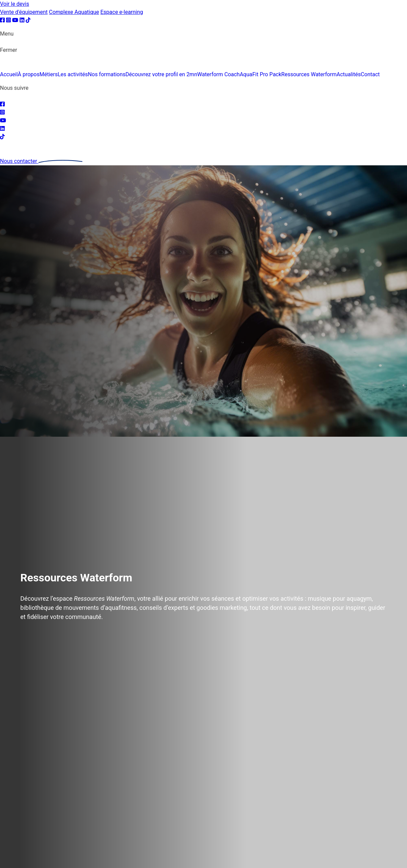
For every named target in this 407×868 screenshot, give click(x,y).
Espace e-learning (122, 12)
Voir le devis (15, 4)
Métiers (48, 74)
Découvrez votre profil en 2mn (161, 74)
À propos (28, 74)
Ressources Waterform (309, 74)
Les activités (73, 74)
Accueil (9, 74)
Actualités (349, 74)
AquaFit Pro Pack (260, 74)
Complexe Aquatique (74, 12)
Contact (370, 74)
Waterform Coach (218, 74)
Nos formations (107, 74)
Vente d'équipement (24, 12)
